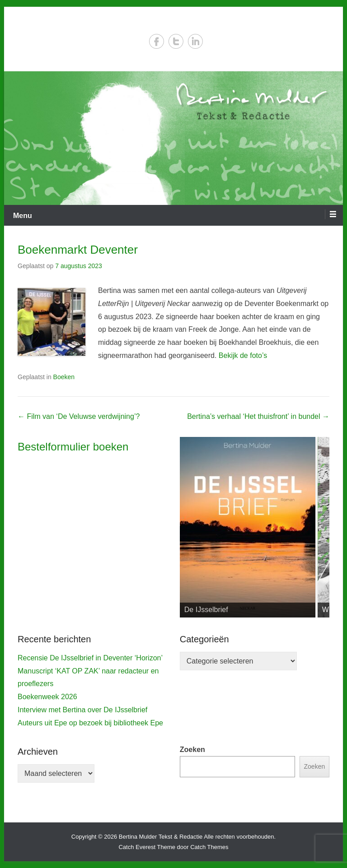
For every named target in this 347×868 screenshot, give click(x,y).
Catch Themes (209, 847)
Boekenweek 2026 (47, 697)
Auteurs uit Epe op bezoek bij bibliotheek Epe (90, 723)
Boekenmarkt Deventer (78, 250)
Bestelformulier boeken (73, 447)
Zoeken (192, 750)
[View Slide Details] (248, 527)
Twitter (176, 41)
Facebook (157, 41)
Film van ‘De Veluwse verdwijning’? (79, 416)
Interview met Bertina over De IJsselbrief (82, 710)
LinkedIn (195, 41)
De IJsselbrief (206, 610)
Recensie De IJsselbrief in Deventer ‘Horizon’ (90, 658)
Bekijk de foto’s (243, 355)
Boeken (64, 377)
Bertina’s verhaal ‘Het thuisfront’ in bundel (258, 416)
